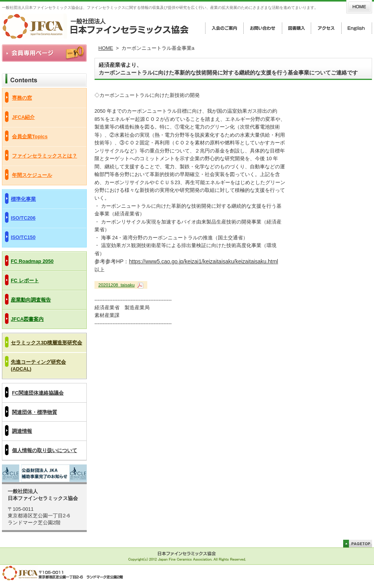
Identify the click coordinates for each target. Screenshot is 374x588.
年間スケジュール (32, 175)
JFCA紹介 (23, 117)
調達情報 (22, 431)
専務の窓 (22, 98)
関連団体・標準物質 (35, 412)
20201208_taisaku (116, 285)
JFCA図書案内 (27, 319)
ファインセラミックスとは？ (45, 156)
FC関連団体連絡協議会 (38, 393)
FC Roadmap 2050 (32, 261)
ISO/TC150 (23, 237)
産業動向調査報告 (31, 300)
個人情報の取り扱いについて (45, 450)
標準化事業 (23, 199)
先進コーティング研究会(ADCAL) (38, 365)
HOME (106, 48)
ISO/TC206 (23, 218)
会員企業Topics (30, 136)
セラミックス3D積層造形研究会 (46, 343)
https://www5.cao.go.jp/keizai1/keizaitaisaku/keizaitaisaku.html (203, 261)
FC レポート (25, 280)
